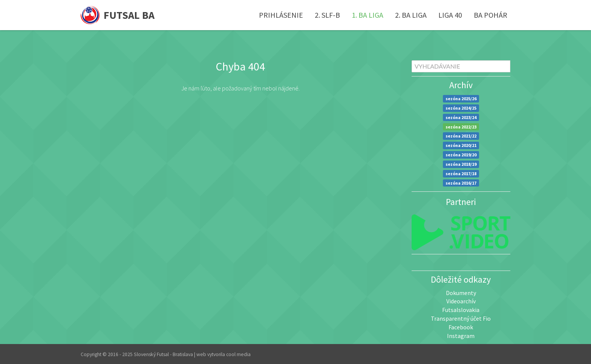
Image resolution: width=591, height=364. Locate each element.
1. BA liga (367, 15)
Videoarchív (461, 301)
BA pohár (491, 15)
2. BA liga (411, 15)
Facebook (461, 327)
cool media (238, 354)
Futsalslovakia (461, 310)
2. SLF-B (327, 15)
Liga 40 (450, 15)
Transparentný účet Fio (461, 318)
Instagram (461, 336)
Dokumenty (461, 293)
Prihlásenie (281, 15)
